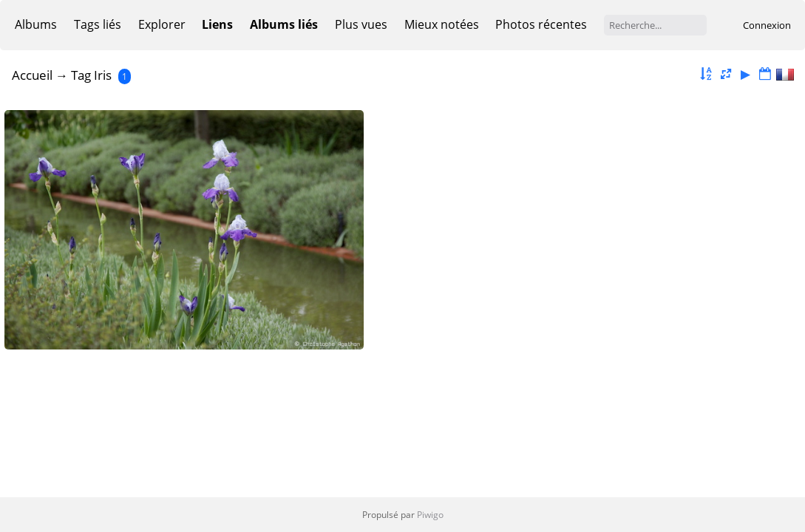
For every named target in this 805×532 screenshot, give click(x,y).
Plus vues (361, 24)
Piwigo (430, 515)
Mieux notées (442, 24)
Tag (81, 75)
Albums (36, 24)
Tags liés (98, 24)
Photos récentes (541, 24)
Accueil (32, 75)
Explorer (162, 24)
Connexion (767, 25)
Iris (103, 75)
